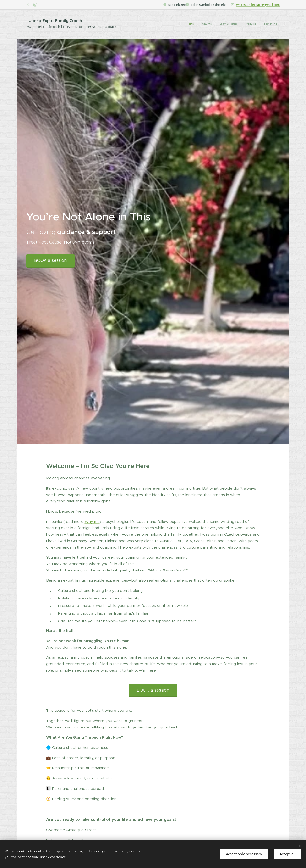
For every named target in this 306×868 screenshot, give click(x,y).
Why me (92, 521)
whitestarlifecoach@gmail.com (258, 5)
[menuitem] (250, 24)
